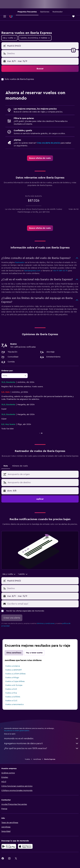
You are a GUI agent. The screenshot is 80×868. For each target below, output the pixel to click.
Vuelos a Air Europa (14, 685)
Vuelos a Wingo (12, 678)
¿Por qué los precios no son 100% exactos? (41, 748)
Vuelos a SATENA (13, 697)
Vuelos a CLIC (11, 701)
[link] (40, 158)
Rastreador (20, 262)
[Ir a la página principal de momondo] (18, 16)
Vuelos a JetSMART (14, 670)
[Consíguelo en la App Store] (25, 846)
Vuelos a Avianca (12, 666)
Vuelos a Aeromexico (14, 704)
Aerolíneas (37, 759)
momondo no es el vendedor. (41, 738)
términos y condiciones (46, 623)
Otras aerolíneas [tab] (14, 653)
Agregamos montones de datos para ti (41, 743)
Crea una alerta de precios (49, 143)
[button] (5, 16)
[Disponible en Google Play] (9, 846)
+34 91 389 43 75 (60, 271)
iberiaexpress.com (32, 271)
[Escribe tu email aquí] (42, 604)
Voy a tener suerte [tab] (34, 653)
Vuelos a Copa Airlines (15, 681)
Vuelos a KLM (11, 689)
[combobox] (9, 38)
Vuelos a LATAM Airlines (15, 674)
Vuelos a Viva (11, 693)
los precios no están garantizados (17, 731)
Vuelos (27, 759)
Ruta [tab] (6, 466)
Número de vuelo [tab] (20, 466)
